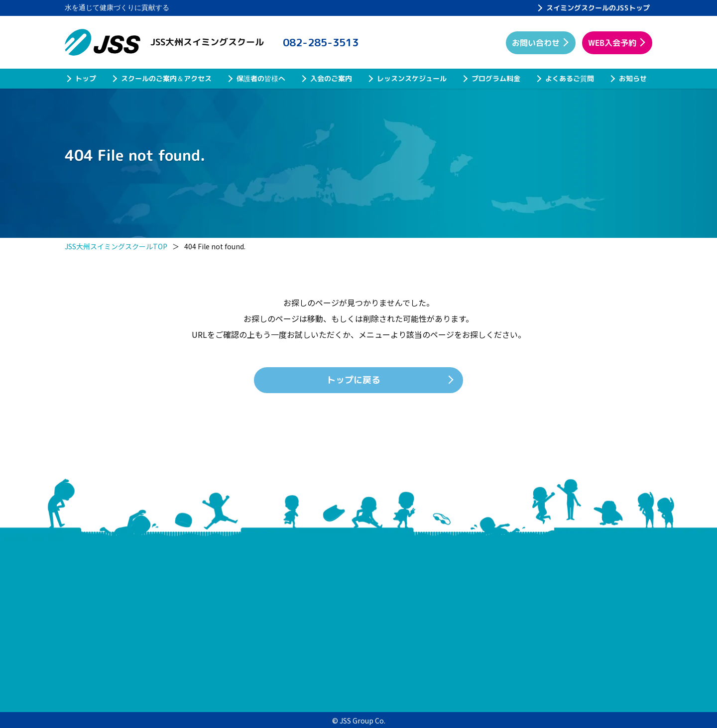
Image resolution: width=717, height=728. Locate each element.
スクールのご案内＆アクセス (166, 78)
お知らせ (633, 78)
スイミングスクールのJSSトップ (598, 8)
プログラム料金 (496, 78)
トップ (86, 78)
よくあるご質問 (570, 78)
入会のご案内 (331, 78)
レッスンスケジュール (412, 78)
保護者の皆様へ (261, 78)
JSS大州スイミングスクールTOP (116, 246)
